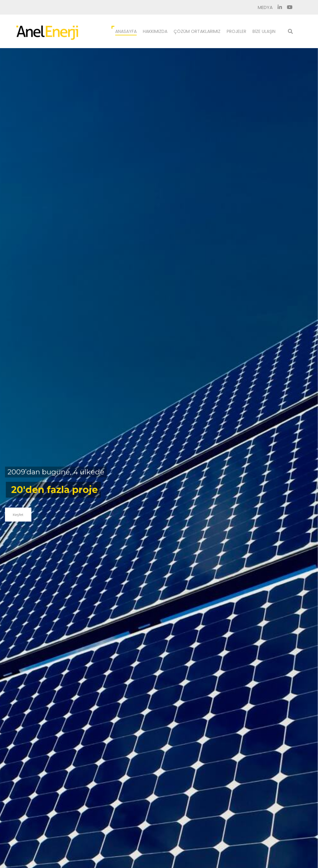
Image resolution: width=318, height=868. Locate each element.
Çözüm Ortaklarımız (197, 31)
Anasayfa (126, 31)
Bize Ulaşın (264, 31)
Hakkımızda (155, 31)
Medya (265, 7)
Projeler (236, 31)
